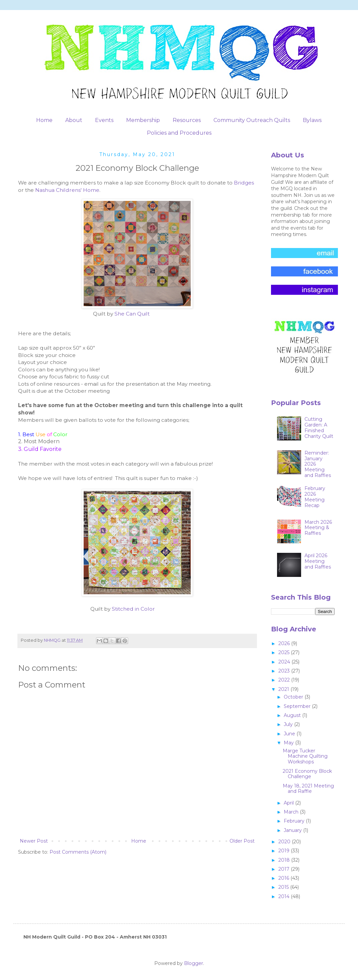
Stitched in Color (133, 609)
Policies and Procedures (179, 133)
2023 (285, 671)
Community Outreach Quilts (252, 120)
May (289, 743)
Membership (143, 120)
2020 (285, 842)
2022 (285, 680)
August (293, 715)
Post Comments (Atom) (78, 852)
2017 (285, 869)
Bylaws (312, 120)
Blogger (194, 963)
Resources (187, 120)
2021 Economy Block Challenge (307, 774)
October (294, 697)
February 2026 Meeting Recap (315, 497)
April (289, 803)
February (295, 821)
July (289, 724)
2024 (285, 662)
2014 (285, 896)
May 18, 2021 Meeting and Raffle (308, 789)
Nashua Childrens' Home (67, 190)
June (290, 734)
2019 (285, 851)
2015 (284, 887)
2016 (284, 878)
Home (44, 120)
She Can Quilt (132, 314)
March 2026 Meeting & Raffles (318, 528)
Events (104, 120)
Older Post (242, 841)
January (293, 830)
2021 (284, 689)
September (298, 706)
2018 (285, 860)
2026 (285, 643)
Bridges (244, 183)
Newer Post (34, 841)
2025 (285, 652)
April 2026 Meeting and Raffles (318, 561)
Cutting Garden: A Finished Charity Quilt (319, 427)
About (74, 120)
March (292, 812)
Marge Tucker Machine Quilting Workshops (305, 756)
